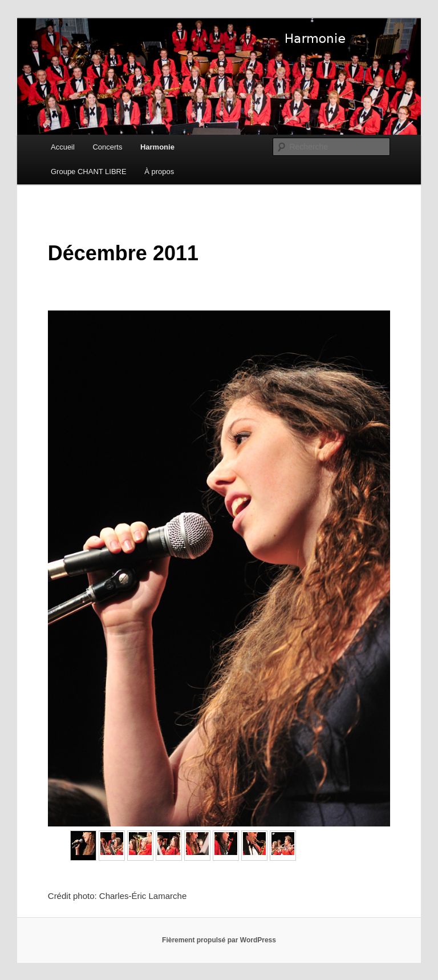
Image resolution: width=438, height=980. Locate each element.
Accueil (63, 147)
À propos (159, 172)
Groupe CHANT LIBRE (89, 172)
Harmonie (157, 147)
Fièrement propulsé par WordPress (219, 940)
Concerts (107, 147)
